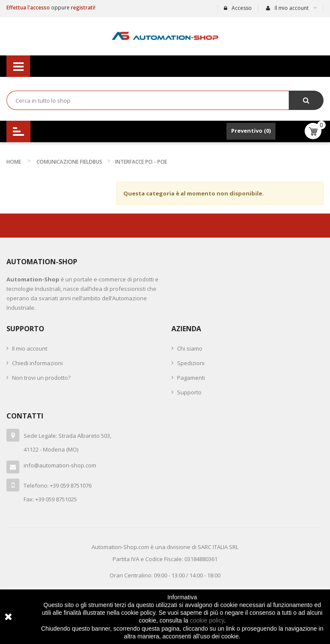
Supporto (189, 392)
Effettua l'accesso (29, 8)
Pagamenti (191, 378)
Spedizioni (191, 363)
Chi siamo (190, 348)
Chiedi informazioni (37, 363)
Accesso (238, 8)
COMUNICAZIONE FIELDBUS (69, 162)
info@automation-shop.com (60, 465)
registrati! (83, 8)
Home (14, 162)
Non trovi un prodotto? (41, 378)
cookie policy (207, 620)
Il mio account (30, 348)
